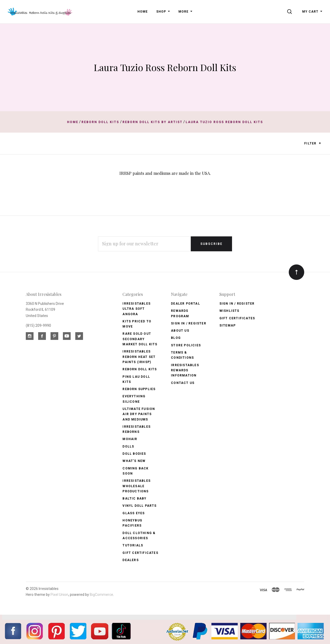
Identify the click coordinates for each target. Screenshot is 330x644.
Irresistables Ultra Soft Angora (137, 309)
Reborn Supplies (139, 389)
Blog (176, 338)
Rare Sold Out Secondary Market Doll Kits (140, 339)
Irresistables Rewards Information (185, 370)
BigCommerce (101, 595)
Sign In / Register (189, 323)
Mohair (130, 439)
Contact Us (183, 383)
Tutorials (133, 545)
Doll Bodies (134, 454)
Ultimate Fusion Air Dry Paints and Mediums (139, 414)
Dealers (130, 560)
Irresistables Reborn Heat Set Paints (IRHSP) (139, 357)
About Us (180, 331)
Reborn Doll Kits (140, 369)
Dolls (128, 446)
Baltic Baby (134, 499)
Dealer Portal (185, 304)
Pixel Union (59, 595)
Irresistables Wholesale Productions (137, 486)
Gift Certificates (140, 553)
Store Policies (186, 345)
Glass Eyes (134, 513)
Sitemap (228, 325)
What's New (134, 461)
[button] (320, 143)
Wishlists (229, 311)
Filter (313, 144)
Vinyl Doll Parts (139, 506)
